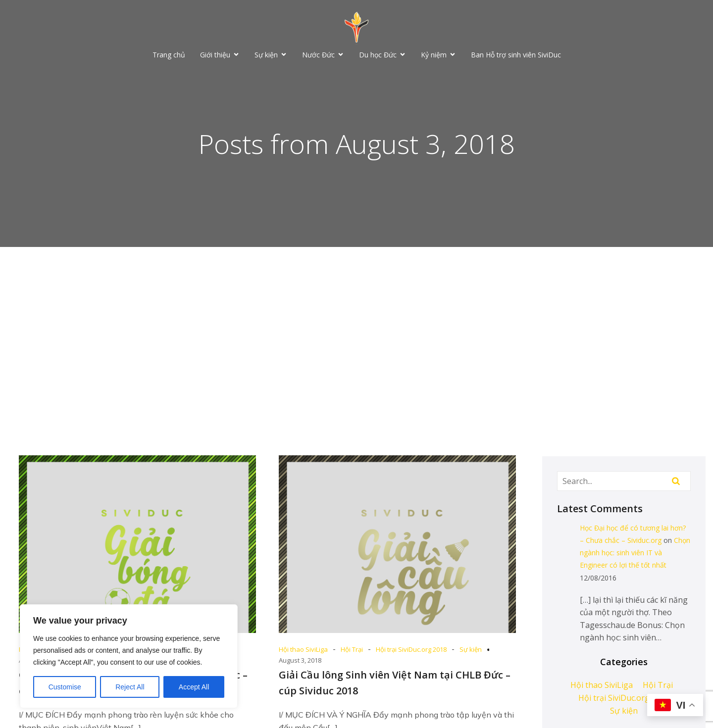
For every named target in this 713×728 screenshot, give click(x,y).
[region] (129, 656)
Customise (65, 687)
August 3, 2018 (300, 660)
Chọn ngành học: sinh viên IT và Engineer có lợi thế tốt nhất (635, 553)
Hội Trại (352, 649)
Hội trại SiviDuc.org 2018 (411, 649)
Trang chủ (169, 55)
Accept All (194, 687)
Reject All (130, 687)
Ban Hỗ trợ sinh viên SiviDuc (516, 55)
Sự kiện (471, 649)
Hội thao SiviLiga (303, 649)
